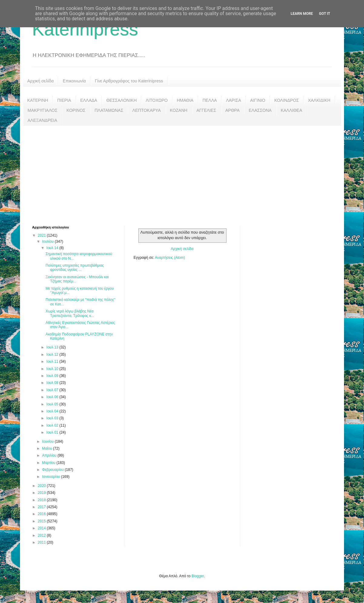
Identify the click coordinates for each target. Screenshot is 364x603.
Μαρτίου (49, 463)
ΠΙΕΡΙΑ (64, 100)
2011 (42, 542)
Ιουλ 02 (53, 425)
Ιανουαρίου (52, 477)
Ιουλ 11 (53, 361)
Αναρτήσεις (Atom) (170, 258)
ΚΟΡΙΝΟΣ (76, 110)
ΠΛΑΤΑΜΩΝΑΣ (109, 110)
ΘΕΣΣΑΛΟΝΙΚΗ (121, 100)
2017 (42, 507)
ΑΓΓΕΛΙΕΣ (206, 110)
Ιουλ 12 (53, 355)
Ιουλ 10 (53, 369)
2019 (42, 493)
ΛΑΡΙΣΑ (233, 100)
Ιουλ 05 (53, 404)
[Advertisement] (182, 171)
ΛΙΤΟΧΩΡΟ (157, 100)
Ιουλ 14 (53, 248)
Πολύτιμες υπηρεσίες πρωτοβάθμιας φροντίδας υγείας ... (75, 268)
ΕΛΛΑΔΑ (89, 100)
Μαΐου (48, 448)
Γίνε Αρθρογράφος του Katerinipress (129, 81)
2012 (42, 535)
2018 (42, 500)
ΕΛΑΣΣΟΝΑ (260, 110)
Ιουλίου (48, 242)
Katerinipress (85, 29)
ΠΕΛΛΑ (210, 100)
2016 (42, 514)
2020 (42, 486)
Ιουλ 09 (53, 376)
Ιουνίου (48, 441)
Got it (324, 14)
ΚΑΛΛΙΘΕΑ (291, 110)
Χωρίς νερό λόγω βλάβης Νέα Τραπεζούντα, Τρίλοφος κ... (70, 313)
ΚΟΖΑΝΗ (179, 110)
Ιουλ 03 (53, 418)
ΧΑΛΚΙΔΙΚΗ (319, 100)
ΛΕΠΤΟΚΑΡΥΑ (147, 110)
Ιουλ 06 (53, 397)
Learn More (302, 14)
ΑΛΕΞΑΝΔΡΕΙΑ (42, 120)
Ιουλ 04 (53, 411)
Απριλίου (50, 455)
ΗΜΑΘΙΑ (185, 100)
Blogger (198, 576)
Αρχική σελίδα (40, 81)
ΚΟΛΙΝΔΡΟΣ (287, 100)
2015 (42, 521)
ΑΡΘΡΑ (232, 110)
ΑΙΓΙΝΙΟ (258, 100)
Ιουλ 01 (53, 432)
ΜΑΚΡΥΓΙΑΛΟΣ (43, 110)
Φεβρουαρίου (53, 470)
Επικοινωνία (74, 81)
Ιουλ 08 (53, 383)
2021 (42, 235)
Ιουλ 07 (53, 390)
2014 (42, 528)
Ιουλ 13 (53, 347)
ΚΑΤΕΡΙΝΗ (38, 100)
